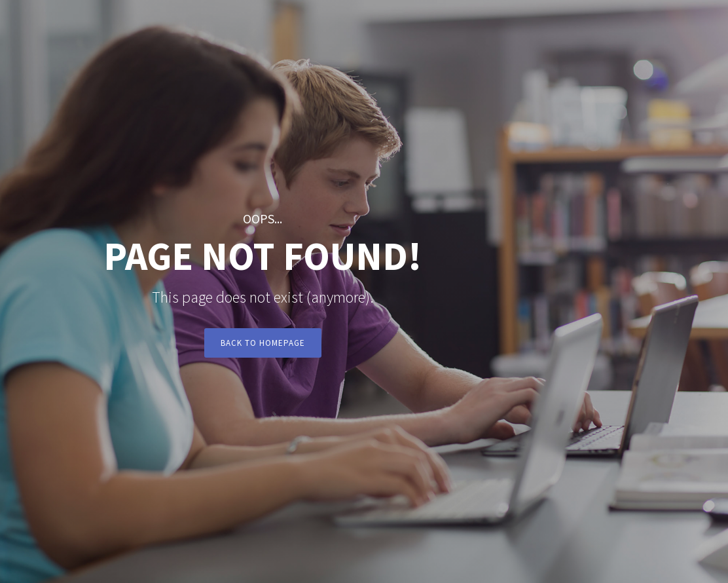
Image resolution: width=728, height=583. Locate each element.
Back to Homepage (263, 343)
